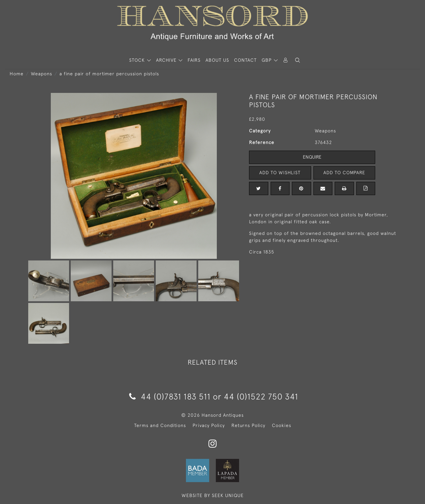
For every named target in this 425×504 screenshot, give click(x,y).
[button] (297, 60)
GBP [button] (267, 60)
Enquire (312, 157)
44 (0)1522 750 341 (261, 396)
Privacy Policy (209, 425)
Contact (245, 60)
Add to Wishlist (280, 173)
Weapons (42, 74)
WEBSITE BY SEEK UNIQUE (213, 495)
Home (17, 74)
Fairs (194, 60)
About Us (217, 60)
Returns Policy (248, 425)
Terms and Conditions (160, 425)
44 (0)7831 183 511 (170, 396)
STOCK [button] (138, 60)
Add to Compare (344, 173)
